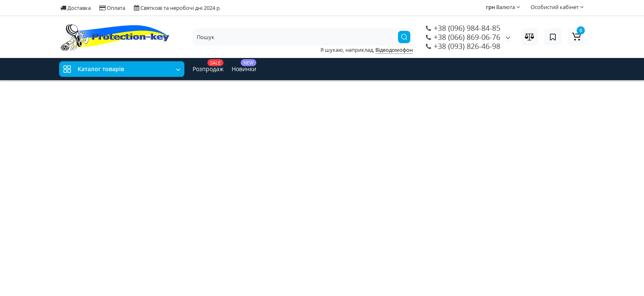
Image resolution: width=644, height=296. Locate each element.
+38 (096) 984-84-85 (463, 28)
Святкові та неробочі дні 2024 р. (177, 8)
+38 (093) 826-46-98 (463, 46)
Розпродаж (208, 66)
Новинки (244, 66)
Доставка (76, 8)
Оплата (112, 8)
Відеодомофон (394, 50)
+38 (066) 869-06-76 (463, 37)
